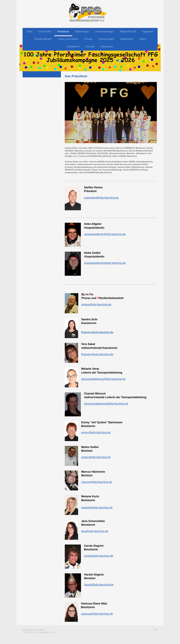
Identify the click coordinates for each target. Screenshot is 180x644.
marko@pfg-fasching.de (96, 457)
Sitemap (41, 630)
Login (155, 629)
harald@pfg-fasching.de (99, 585)
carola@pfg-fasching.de (99, 556)
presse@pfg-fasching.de (96, 305)
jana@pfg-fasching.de (95, 531)
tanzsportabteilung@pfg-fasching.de (103, 379)
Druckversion (30, 630)
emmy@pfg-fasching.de (96, 433)
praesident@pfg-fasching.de (101, 198)
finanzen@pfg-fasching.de (97, 354)
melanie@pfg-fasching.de (97, 508)
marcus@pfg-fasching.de (97, 482)
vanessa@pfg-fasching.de (97, 614)
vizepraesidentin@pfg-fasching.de (105, 234)
